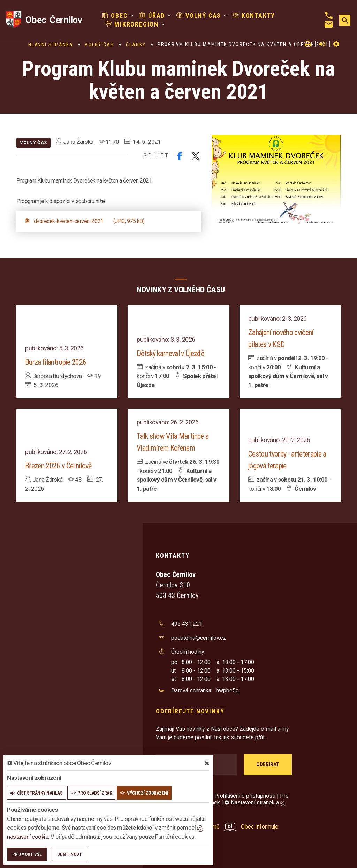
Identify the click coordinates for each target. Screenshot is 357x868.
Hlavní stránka (51, 45)
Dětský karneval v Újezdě (170, 353)
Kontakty (254, 16)
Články (136, 45)
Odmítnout (70, 854)
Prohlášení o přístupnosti (245, 796)
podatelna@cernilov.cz (199, 638)
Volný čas (199, 16)
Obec (115, 16)
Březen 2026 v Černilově (58, 466)
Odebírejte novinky (190, 711)
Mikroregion (132, 24)
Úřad (152, 16)
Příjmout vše (27, 854)
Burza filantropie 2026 (56, 362)
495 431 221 (187, 624)
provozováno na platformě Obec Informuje (217, 827)
